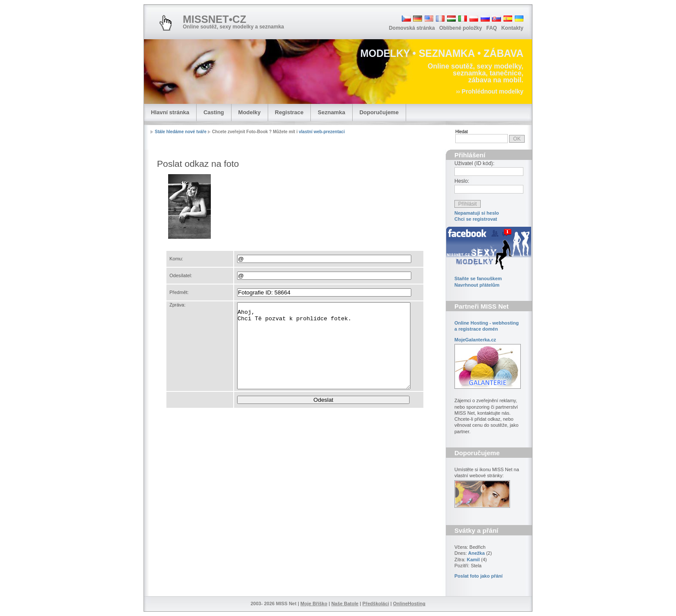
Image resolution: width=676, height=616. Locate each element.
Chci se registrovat (476, 219)
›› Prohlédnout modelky (490, 91)
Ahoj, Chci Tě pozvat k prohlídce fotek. (324, 346)
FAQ (492, 28)
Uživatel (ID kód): (474, 163)
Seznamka (332, 112)
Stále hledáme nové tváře (181, 132)
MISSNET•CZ (214, 19)
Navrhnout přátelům (477, 285)
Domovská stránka (412, 28)
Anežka (477, 553)
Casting (214, 112)
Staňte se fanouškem (478, 278)
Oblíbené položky (461, 28)
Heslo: (462, 181)
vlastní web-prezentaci (322, 132)
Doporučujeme (379, 112)
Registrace (289, 112)
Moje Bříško (314, 603)
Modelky (250, 112)
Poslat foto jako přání (479, 576)
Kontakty (512, 28)
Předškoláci (376, 603)
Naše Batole (345, 603)
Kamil (473, 560)
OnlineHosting (409, 603)
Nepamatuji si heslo (477, 213)
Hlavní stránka (170, 112)
